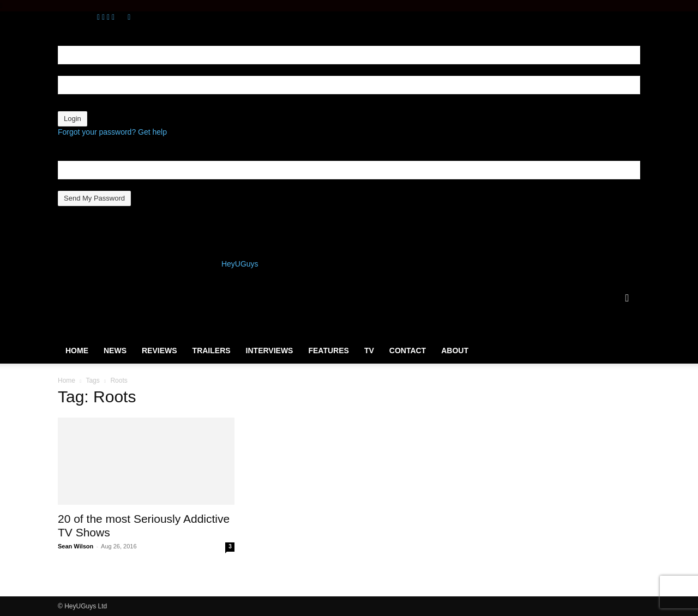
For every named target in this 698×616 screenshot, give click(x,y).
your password (83, 105)
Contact (408, 351)
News (115, 351)
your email (76, 185)
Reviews (160, 351)
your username (83, 70)
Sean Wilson (76, 546)
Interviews (270, 351)
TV (369, 351)
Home (77, 351)
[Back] (129, 17)
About (455, 351)
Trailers (212, 351)
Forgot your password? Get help (112, 132)
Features (328, 351)
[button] (627, 299)
